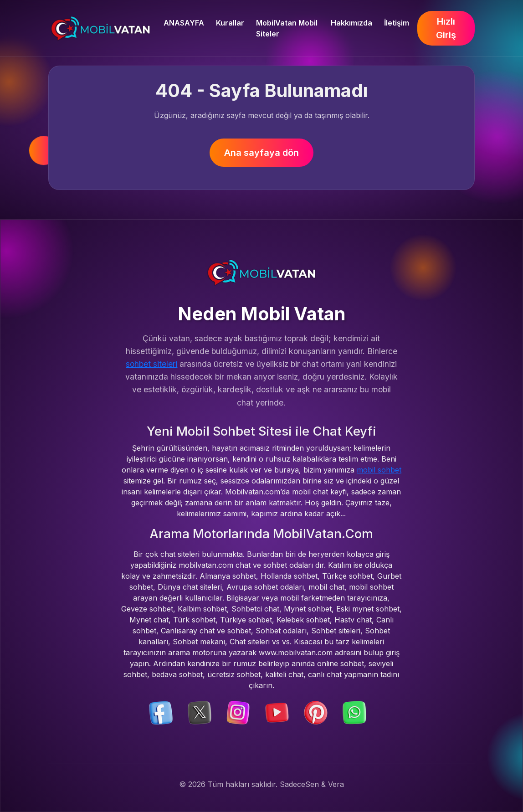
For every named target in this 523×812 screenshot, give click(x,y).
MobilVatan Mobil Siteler (287, 28)
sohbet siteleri (151, 364)
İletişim (397, 23)
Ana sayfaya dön (261, 153)
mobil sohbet (379, 470)
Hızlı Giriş (446, 28)
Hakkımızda (351, 23)
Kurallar (230, 23)
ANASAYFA (184, 23)
